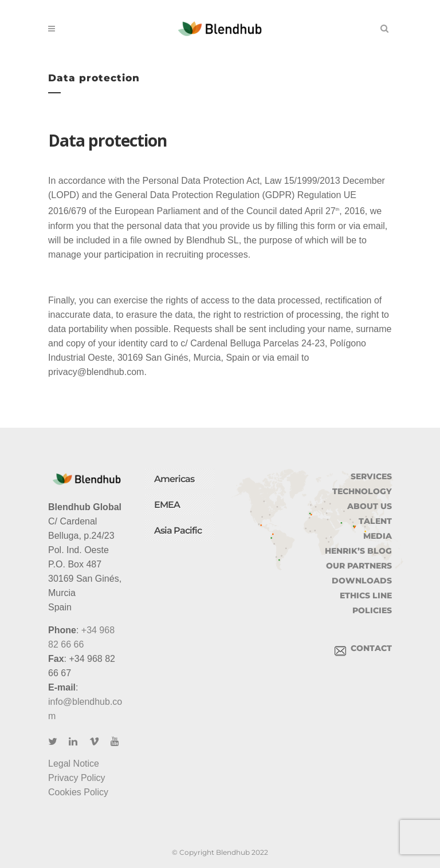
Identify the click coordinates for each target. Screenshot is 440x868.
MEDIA (378, 536)
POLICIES (372, 610)
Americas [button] (174, 479)
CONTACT (363, 648)
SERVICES (371, 476)
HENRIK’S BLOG (358, 551)
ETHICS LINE (366, 595)
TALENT (375, 521)
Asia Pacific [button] (178, 530)
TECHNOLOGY (362, 491)
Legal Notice (74, 764)
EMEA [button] (167, 505)
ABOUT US (370, 506)
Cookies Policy (78, 792)
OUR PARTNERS (359, 566)
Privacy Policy (77, 778)
